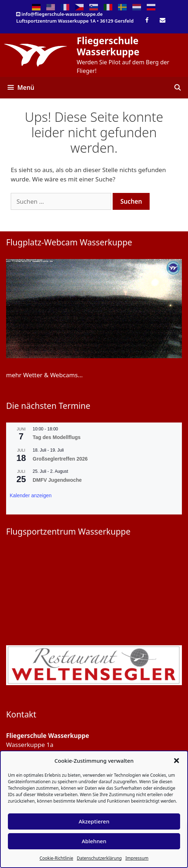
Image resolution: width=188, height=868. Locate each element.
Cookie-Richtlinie (56, 858)
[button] (177, 761)
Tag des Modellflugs (57, 437)
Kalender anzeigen (31, 495)
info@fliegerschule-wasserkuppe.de (62, 14)
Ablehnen (94, 841)
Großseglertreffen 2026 (60, 459)
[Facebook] (147, 20)
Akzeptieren (94, 821)
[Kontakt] (162, 20)
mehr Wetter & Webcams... (44, 375)
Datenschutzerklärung (99, 858)
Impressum (137, 858)
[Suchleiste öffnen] (177, 88)
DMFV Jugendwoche (57, 480)
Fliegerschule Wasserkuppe (108, 46)
